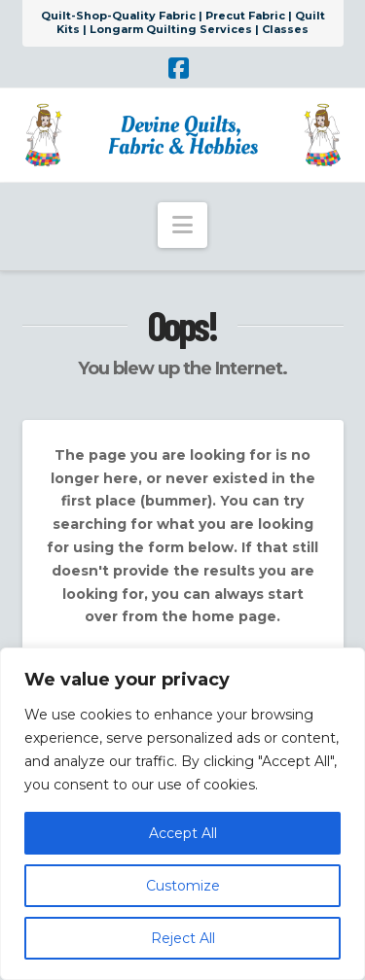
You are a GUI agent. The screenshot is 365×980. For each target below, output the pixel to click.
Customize (183, 886)
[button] (182, 225)
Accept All (183, 833)
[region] (182, 814)
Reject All (183, 938)
